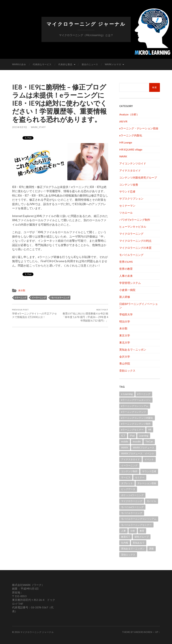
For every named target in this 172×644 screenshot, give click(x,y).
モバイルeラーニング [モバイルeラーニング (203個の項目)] (132, 507)
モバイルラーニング (60, 298)
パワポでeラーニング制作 (135, 220)
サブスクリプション (131, 198)
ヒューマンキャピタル (133, 227)
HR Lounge (126, 142)
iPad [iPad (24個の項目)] (132, 436)
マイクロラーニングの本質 (135, 248)
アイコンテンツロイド (133, 163)
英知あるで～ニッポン (133, 349)
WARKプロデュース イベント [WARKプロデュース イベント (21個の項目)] (138, 453)
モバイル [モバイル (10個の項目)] (152, 501)
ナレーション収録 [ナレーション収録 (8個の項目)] (147, 483)
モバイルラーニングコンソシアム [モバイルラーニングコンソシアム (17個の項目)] (139, 519)
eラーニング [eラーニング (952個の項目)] (144, 394)
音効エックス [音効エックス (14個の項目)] (128, 555)
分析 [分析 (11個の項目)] (133, 531)
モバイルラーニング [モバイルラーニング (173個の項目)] (132, 513)
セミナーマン (127, 206)
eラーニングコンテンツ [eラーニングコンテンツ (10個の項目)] (134, 412)
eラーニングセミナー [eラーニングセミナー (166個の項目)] (132, 430)
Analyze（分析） (129, 114)
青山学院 (125, 363)
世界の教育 (126, 269)
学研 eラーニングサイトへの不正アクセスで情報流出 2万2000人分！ (36, 314)
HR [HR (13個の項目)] (150, 430)
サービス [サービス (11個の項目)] (126, 477)
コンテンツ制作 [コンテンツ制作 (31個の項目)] (129, 471)
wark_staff (38, 127)
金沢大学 (125, 357)
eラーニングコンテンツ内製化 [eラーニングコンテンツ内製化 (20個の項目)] (137, 418)
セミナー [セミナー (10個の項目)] (140, 477)
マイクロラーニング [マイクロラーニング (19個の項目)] (132, 501)
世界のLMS (126, 262)
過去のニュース (90, 64)
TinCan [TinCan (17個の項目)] (149, 442)
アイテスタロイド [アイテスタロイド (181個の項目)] (131, 459)
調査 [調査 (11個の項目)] (152, 549)
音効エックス (127, 370)
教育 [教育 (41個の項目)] (142, 531)
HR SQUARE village (131, 149)
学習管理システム (130, 283)
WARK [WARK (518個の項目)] (125, 448)
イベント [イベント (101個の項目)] (149, 459)
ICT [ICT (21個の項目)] (123, 436)
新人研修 (125, 297)
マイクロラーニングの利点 (135, 241)
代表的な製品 (65, 64)
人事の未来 (126, 276)
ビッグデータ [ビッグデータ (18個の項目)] (128, 489)
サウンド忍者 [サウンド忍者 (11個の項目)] (149, 471)
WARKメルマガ (113, 64)
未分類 (22, 290)
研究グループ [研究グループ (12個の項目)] (142, 537)
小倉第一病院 (127, 290)
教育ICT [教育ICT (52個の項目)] (126, 537)
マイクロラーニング (131, 234)
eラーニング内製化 (131, 135)
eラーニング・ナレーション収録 (139, 128)
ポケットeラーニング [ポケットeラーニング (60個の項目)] (132, 495)
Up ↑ (158, 632)
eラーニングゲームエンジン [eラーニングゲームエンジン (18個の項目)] (136, 400)
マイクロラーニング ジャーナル (86, 24)
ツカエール (126, 213)
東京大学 (125, 335)
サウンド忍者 (127, 191)
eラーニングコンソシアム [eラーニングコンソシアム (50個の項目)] (135, 406)
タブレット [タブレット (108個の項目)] (127, 483)
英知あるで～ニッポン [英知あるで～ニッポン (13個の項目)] (133, 549)
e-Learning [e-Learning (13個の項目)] (127, 394)
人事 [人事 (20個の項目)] (123, 531)
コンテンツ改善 (129, 185)
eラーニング (21, 298)
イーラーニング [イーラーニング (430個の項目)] (129, 465)
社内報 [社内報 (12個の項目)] (125, 543)
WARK (123, 156)
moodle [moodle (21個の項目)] (137, 442)
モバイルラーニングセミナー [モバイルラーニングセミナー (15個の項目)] (136, 525)
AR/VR (123, 121)
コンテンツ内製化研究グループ (138, 177)
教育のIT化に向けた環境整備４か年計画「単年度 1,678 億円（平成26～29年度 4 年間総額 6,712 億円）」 (85, 315)
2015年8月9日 (20, 127)
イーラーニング (39, 298)
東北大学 (125, 342)
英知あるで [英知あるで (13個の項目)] (139, 543)
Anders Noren (143, 632)
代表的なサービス (42, 64)
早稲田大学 (126, 314)
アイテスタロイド (130, 170)
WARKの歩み (19, 64)
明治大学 (125, 321)
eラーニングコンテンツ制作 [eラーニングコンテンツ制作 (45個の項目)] (136, 424)
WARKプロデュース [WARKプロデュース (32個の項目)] (144, 448)
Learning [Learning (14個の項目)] (144, 436)
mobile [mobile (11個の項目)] (125, 442)
